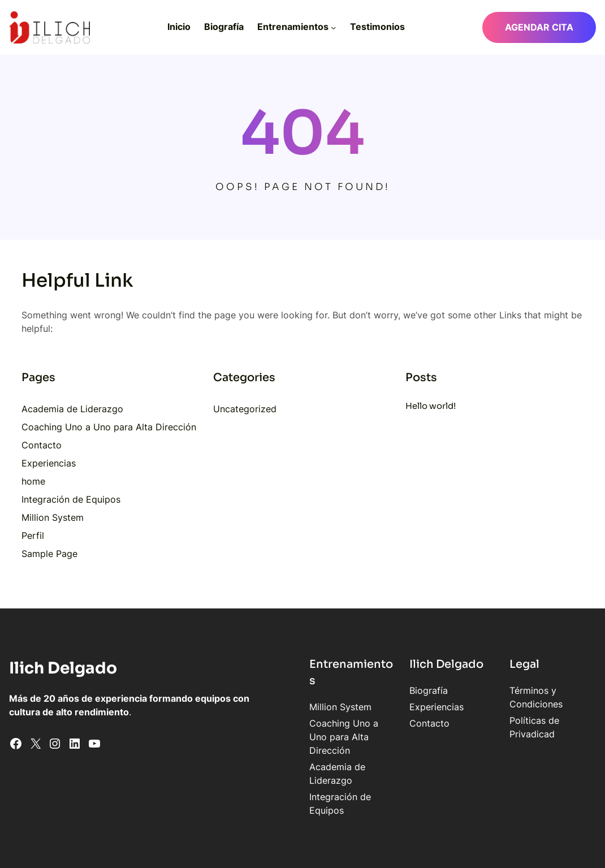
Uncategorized (245, 409)
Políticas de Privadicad (545, 720)
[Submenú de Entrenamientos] (333, 27)
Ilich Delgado (64, 668)
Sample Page (49, 554)
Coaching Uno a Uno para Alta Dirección (109, 427)
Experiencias (49, 463)
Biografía (403, 690)
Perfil (33, 536)
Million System (53, 517)
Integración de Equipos (71, 499)
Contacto (42, 445)
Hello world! (431, 406)
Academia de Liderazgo (72, 409)
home (33, 481)
